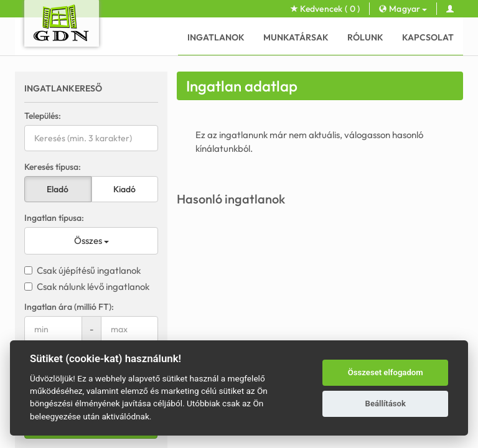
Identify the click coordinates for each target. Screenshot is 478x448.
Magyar (403, 9)
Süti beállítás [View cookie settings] (356, 250)
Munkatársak (296, 37)
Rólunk (365, 37)
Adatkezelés (302, 250)
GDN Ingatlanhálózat (185, 273)
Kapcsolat (428, 37)
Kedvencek (326, 9)
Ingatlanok (216, 37)
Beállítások (386, 404)
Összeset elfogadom (386, 372)
